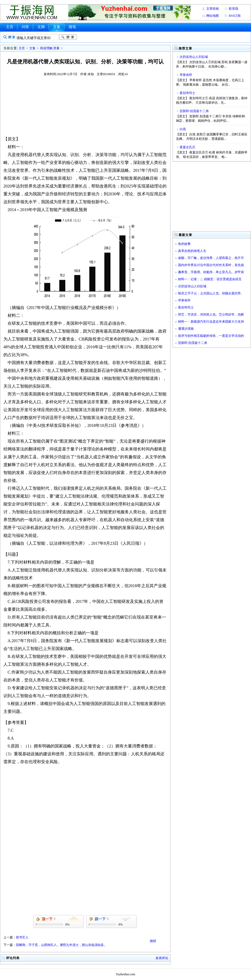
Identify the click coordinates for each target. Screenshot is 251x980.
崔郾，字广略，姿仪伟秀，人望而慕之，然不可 (211, 258)
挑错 (153, 941)
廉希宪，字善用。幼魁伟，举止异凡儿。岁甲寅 (211, 272)
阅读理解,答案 (50, 48)
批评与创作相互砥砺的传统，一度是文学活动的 (211, 336)
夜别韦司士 (187, 93)
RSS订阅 (235, 16)
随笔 (72, 27)
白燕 (183, 129)
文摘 (41, 27)
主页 (10, 27)
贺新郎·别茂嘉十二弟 (194, 111)
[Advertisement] (85, 106)
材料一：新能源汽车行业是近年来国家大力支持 (211, 322)
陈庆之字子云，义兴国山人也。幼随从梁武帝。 (211, 293)
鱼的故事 (184, 244)
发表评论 (162, 958)
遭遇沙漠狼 (186, 329)
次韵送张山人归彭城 (194, 57)
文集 (57, 27)
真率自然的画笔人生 (192, 251)
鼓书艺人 (22, 937)
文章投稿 (213, 9)
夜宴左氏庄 (187, 147)
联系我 (233, 9)
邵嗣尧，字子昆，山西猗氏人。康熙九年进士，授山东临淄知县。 (61, 945)
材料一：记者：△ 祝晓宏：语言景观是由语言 (210, 279)
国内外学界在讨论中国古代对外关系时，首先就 (211, 265)
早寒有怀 (186, 75)
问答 (25, 27)
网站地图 (213, 16)
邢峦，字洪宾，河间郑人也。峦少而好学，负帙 (211, 315)
